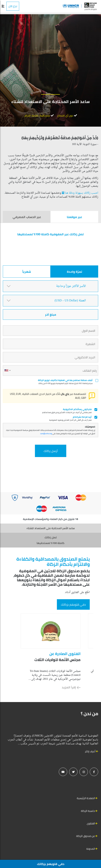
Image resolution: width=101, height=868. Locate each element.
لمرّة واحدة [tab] (74, 272)
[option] (51, 651)
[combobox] (7, 371)
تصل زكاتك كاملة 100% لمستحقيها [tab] (50, 540)
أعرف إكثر (92, 751)
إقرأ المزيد (71, 687)
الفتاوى (91, 823)
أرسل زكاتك (51, 451)
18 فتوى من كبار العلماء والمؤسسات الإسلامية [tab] (50, 519)
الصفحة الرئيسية (86, 798)
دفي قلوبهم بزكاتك (73, 604)
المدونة (91, 849)
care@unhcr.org (46, 434)
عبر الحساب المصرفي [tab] (27, 217)
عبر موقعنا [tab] (74, 217)
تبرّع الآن (13, 6)
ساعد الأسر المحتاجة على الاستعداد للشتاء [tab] (51, 528)
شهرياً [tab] (27, 272)
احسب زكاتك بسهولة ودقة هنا (80, 193)
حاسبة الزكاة (88, 811)
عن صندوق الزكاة (86, 836)
